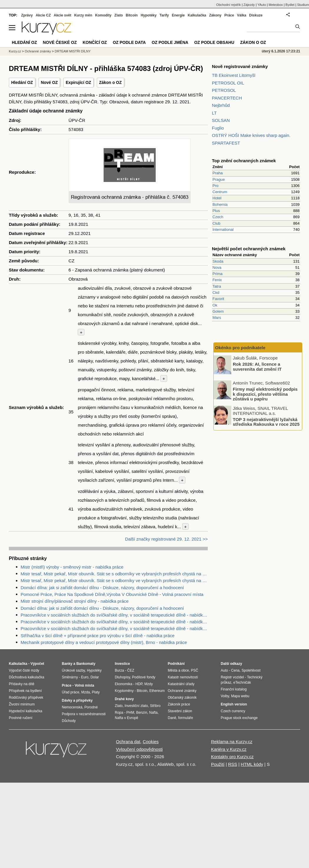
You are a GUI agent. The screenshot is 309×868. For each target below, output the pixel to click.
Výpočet (37, 664)
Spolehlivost (251, 670)
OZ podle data (129, 42)
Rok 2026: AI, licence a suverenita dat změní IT (257, 367)
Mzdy (149, 684)
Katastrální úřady (181, 684)
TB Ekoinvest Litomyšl (234, 75)
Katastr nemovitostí (183, 677)
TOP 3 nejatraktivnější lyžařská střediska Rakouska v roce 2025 (266, 422)
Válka (241, 15)
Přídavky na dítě (22, 684)
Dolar (95, 677)
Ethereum (157, 691)
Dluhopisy (122, 677)
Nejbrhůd (221, 105)
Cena (235, 670)
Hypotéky (149, 15)
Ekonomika (123, 684)
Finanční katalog (234, 689)
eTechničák (242, 683)
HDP (139, 684)
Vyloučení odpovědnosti (139, 749)
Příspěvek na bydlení (25, 691)
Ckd (216, 293)
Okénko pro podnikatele (240, 348)
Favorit (218, 299)
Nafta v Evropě (126, 718)
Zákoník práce (179, 704)
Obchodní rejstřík (229, 5)
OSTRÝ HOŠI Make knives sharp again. (251, 135)
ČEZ (131, 670)
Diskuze (256, 15)
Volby (225, 696)
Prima (217, 274)
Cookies (151, 742)
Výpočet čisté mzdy (24, 670)
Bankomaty (86, 664)
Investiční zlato (136, 706)
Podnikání (176, 664)
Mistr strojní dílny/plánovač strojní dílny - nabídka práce (75, 601)
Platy (96, 692)
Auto (224, 670)
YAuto (262, 5)
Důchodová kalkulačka (26, 677)
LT (214, 113)
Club (216, 223)
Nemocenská (72, 707)
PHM (130, 713)
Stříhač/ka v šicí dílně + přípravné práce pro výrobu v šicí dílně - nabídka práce (98, 636)
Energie (178, 15)
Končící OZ (95, 42)
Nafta (153, 713)
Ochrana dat (128, 742)
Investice (122, 664)
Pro (215, 186)
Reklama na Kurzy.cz (232, 742)
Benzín (142, 713)
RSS (233, 764)
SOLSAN (221, 120)
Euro (85, 677)
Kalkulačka (197, 15)
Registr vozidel (232, 677)
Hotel (217, 198)
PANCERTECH (227, 98)
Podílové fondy (143, 677)
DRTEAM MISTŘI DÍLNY (73, 51)
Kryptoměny (124, 691)
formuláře (186, 718)
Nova (217, 267)
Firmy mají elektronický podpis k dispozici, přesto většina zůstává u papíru (265, 394)
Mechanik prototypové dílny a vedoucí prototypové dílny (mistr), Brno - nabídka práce (104, 642)
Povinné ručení (21, 718)
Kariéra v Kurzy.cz (229, 749)
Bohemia (220, 204)
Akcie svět (63, 15)
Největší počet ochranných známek (249, 249)
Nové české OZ (60, 42)
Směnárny (70, 677)
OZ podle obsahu (214, 42)
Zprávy (27, 15)
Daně (172, 718)
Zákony (215, 15)
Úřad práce (70, 692)
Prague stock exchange (239, 718)
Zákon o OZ (111, 82)
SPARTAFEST (226, 143)
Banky (67, 664)
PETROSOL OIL (228, 83)
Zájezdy (249, 5)
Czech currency (233, 711)
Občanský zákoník (182, 698)
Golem (218, 311)
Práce (229, 15)
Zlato (119, 15)
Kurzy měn (83, 15)
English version (234, 704)
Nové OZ (49, 82)
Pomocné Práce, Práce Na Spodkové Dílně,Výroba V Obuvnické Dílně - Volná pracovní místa (112, 594)
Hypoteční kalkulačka (25, 711)
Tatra (217, 286)
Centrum (220, 192)
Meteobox (276, 5)
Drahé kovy (124, 699)
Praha (218, 173)
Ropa (119, 713)
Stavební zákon (180, 711)
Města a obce (178, 670)
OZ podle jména (170, 42)
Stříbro (155, 706)
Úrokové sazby (73, 670)
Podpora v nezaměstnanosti (84, 714)
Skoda (218, 261)
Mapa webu (240, 696)
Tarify (164, 15)
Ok (215, 305)
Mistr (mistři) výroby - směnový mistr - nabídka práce (72, 567)
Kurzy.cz (15, 51)
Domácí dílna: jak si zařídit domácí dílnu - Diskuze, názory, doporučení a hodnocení (102, 588)
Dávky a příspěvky (77, 700)
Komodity (103, 15)
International (223, 230)
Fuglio (218, 128)
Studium (303, 5)
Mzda (85, 692)
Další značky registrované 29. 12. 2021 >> (166, 539)
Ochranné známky (38, 51)
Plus (216, 211)
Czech (218, 217)
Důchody (69, 721)
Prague (219, 179)
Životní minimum (22, 704)
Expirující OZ (78, 82)
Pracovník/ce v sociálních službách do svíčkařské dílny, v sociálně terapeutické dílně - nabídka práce (114, 615)
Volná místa (84, 685)
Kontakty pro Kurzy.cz (232, 757)
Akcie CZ (43, 15)
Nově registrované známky (240, 66)
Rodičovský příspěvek (26, 698)
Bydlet (290, 5)
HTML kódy (252, 764)
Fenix (217, 280)
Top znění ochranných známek (244, 161)
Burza (119, 670)
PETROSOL (224, 90)
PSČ (195, 670)
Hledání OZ (22, 82)
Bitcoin (132, 15)
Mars (217, 318)
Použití (218, 764)
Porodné (91, 707)
